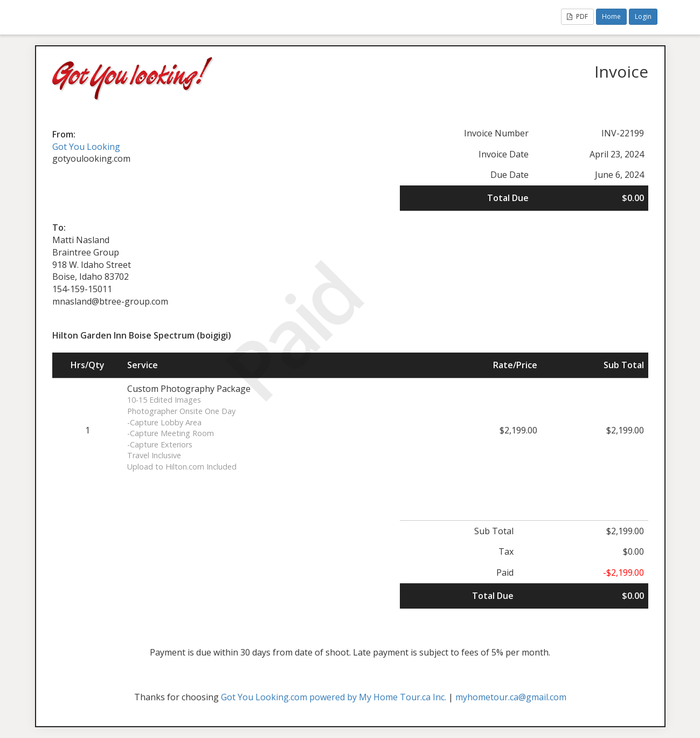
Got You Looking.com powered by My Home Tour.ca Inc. (334, 697)
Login (643, 16)
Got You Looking (86, 147)
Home (611, 16)
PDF (577, 16)
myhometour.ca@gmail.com (511, 697)
